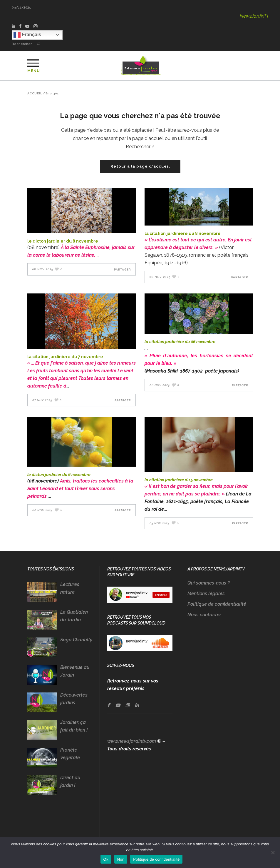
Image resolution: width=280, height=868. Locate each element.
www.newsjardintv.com (132, 741)
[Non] (273, 852)
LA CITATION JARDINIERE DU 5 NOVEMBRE (179, 480)
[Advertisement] (220, 743)
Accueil (35, 94)
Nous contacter (204, 615)
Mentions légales (206, 594)
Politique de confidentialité (217, 604)
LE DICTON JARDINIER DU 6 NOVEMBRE (59, 475)
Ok (106, 859)
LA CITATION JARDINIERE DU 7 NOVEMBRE (65, 357)
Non (121, 859)
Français (27, 35)
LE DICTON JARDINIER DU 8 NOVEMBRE (63, 241)
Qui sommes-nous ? (208, 583)
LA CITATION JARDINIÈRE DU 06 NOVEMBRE (180, 342)
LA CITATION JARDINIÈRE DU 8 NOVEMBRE (183, 233)
